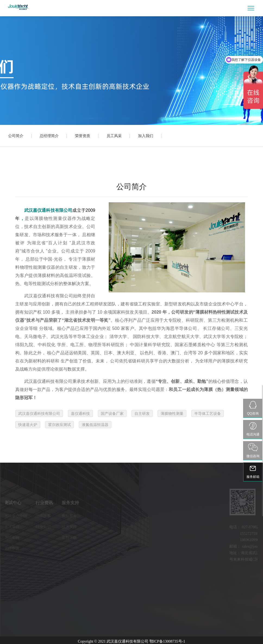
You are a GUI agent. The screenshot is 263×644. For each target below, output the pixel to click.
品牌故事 (28, 516)
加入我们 (146, 136)
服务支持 (55, 503)
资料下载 (54, 538)
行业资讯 (29, 503)
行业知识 (28, 527)
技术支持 (54, 527)
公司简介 (16, 136)
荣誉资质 (83, 136)
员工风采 (114, 136)
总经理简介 (49, 136)
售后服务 (54, 516)
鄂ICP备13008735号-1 (167, 641)
